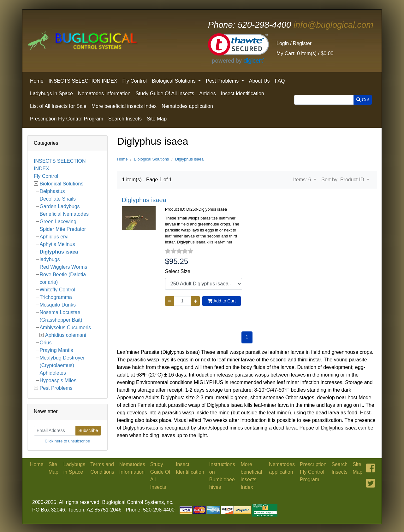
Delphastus (52, 191)
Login (283, 43)
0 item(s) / (305, 53)
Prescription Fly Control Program (67, 119)
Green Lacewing (58, 222)
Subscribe (88, 430)
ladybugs (50, 259)
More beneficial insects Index (124, 106)
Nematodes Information (104, 94)
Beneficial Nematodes (64, 214)
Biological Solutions (174, 81)
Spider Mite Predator (63, 229)
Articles (207, 94)
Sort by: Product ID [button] (343, 180)
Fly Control (135, 81)
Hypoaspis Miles (58, 380)
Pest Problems (223, 81)
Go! (363, 100)
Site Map (157, 119)
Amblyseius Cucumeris (65, 327)
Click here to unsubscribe (67, 441)
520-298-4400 (250, 25)
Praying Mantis (56, 350)
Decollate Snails (58, 199)
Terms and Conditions (102, 468)
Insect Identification (243, 94)
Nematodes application (187, 106)
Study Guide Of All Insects (165, 94)
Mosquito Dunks (58, 305)
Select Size (178, 271)
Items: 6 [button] (303, 180)
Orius (45, 343)
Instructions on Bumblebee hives (222, 476)
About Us (259, 81)
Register (302, 43)
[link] (238, 49)
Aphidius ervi (54, 237)
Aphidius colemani (66, 335)
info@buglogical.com (333, 25)
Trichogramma (56, 297)
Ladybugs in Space (51, 94)
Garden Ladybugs (59, 206)
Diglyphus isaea (59, 252)
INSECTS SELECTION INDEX (83, 81)
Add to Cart (222, 301)
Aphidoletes (53, 373)
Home (37, 81)
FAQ (280, 81)
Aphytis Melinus (57, 244)
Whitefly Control (57, 290)
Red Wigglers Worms (63, 267)
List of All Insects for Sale (58, 106)
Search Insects (125, 119)
